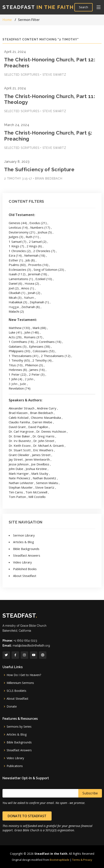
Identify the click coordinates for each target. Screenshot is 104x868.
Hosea (32, 283)
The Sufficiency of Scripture (39, 169)
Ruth (32, 237)
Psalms (17, 265)
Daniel (15, 283)
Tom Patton (17, 497)
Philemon (34, 365)
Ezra (15, 255)
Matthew (19, 328)
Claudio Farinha (19, 422)
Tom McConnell (36, 492)
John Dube (16, 469)
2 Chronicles (44, 251)
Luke (15, 332)
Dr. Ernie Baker (19, 436)
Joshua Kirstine (36, 469)
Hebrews (18, 370)
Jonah (34, 293)
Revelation (20, 388)
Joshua (45, 232)
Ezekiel (44, 279)
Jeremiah (37, 274)
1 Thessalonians (24, 356)
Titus (16, 365)
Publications (15, 766)
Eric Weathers (43, 450)
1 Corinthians (21, 342)
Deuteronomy (22, 232)
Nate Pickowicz (19, 478)
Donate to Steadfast (27, 816)
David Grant (17, 427)
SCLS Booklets (16, 691)
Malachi (16, 311)
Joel (14, 288)
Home (7, 20)
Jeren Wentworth (37, 459)
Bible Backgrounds (26, 549)
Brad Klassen (18, 413)
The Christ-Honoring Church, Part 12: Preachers (50, 63)
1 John (15, 379)
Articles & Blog (24, 542)
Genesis (18, 223)
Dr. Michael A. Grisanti (48, 446)
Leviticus (18, 227)
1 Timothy (19, 360)
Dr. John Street (44, 441)
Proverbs (38, 265)
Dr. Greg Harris (44, 436)
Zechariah (31, 307)
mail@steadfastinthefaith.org (31, 646)
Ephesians (40, 346)
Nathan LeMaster (21, 483)
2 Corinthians (49, 342)
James (37, 370)
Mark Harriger (19, 473)
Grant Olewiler (19, 455)
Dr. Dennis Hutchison (51, 431)
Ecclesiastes (20, 270)
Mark (39, 328)
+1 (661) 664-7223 (25, 641)
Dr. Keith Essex (20, 446)
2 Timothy (42, 360)
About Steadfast (25, 576)
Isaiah (17, 274)
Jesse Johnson (19, 464)
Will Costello (37, 497)
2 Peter (37, 374)
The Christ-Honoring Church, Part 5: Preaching (48, 136)
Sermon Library (24, 535)
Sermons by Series (19, 727)
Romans (33, 337)
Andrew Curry (47, 408)
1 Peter (18, 374)
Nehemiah (35, 255)
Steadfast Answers (27, 555)
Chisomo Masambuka (46, 418)
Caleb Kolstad (19, 418)
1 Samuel (18, 242)
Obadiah (17, 293)
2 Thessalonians (56, 356)
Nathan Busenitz (44, 478)
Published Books (25, 569)
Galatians (18, 346)
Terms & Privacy (82, 860)
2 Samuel (38, 242)
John (32, 332)
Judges (16, 237)
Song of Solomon (49, 270)
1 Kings (16, 246)
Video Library (22, 562)
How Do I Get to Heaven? (24, 675)
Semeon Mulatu (47, 483)
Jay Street (16, 459)
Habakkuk (18, 302)
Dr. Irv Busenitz (20, 441)
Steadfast (38, 7)
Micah (15, 297)
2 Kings (34, 246)
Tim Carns (16, 492)
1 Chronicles (20, 251)
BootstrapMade (60, 860)
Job (30, 260)
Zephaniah (39, 302)
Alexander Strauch (22, 408)
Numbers (40, 227)
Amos (28, 288)
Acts (15, 337)
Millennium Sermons (20, 683)
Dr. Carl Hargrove (21, 431)
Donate (12, 707)
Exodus (38, 223)
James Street (41, 455)
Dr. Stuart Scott (20, 450)
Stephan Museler (21, 487)
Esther (16, 260)
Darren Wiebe (42, 422)
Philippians (19, 351)
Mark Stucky (40, 473)
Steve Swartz (45, 487)
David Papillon (38, 427)
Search (83, 7)
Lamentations (21, 279)
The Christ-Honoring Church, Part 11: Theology (50, 99)
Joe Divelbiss (40, 464)
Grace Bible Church (33, 626)
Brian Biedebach (42, 413)
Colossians (44, 351)
